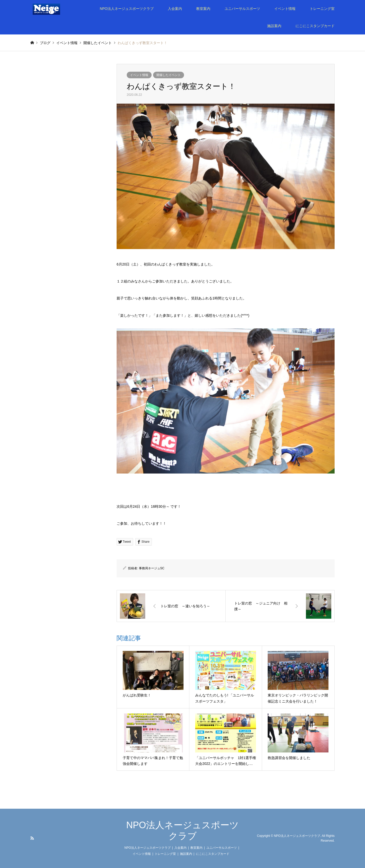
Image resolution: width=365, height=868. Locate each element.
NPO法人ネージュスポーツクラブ (127, 9)
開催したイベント (169, 75)
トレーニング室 (322, 9)
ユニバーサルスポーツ (242, 9)
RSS (32, 838)
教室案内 (203, 9)
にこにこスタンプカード (315, 26)
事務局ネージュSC (152, 568)
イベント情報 (285, 9)
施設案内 (274, 26)
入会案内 (175, 9)
